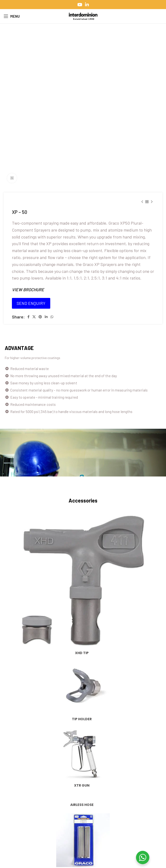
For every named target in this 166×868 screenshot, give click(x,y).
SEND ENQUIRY (31, 303)
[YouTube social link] (80, 5)
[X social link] (34, 317)
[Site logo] (83, 16)
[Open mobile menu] (12, 16)
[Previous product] (142, 202)
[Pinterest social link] (40, 317)
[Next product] (152, 202)
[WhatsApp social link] (52, 317)
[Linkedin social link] (87, 5)
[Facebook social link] (28, 317)
